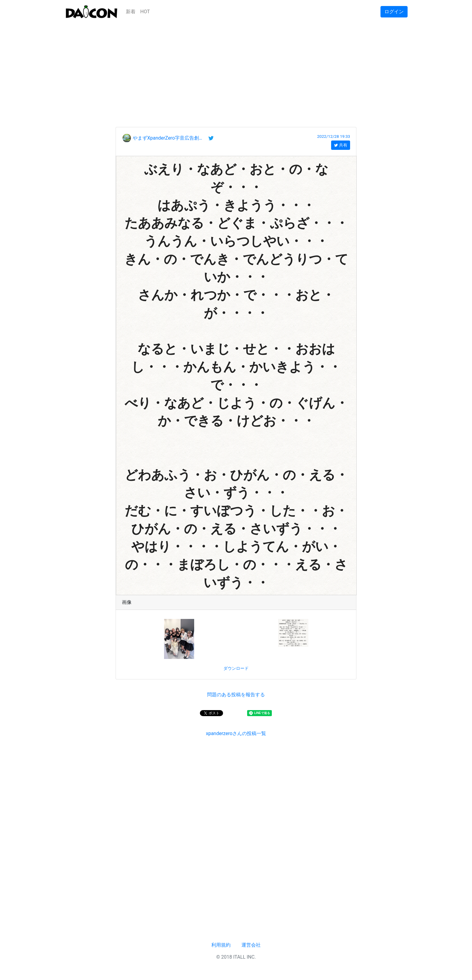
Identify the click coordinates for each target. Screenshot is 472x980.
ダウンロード (236, 668)
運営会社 (251, 945)
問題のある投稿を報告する (236, 695)
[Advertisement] (236, 66)
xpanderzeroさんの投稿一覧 (236, 733)
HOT (145, 12)
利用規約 (221, 945)
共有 (341, 145)
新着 (131, 12)
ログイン (394, 12)
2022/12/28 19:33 (334, 136)
